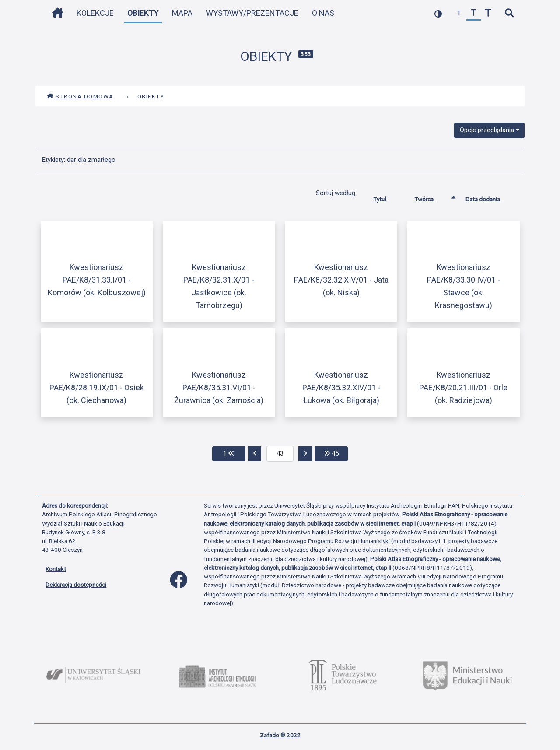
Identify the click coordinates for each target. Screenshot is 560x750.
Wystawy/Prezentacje (252, 13)
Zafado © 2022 (280, 735)
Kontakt (56, 569)
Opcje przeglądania (487, 130)
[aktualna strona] (280, 454)
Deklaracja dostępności (76, 585)
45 (336, 453)
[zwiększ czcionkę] (488, 13)
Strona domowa (80, 96)
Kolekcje (95, 13)
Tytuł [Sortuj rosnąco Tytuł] (387, 197)
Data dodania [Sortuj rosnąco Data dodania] (490, 197)
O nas (323, 13)
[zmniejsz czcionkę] (459, 13)
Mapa (182, 13)
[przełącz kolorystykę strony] (438, 13)
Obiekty (143, 13)
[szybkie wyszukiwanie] (509, 13)
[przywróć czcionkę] (474, 13)
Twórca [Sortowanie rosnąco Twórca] (431, 197)
